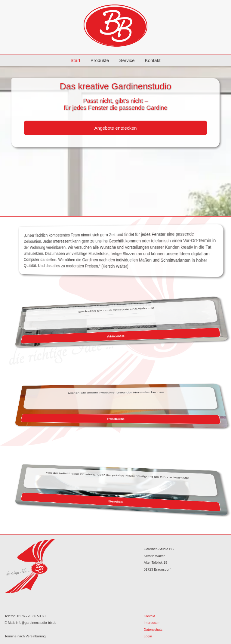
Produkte (100, 60)
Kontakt (152, 60)
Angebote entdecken (115, 128)
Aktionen (115, 336)
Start (75, 60)
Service (127, 60)
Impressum (152, 623)
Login (148, 636)
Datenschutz (153, 630)
